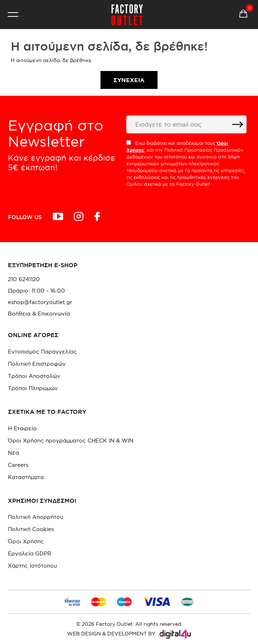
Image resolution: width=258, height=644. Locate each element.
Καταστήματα (26, 477)
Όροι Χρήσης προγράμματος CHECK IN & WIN (71, 441)
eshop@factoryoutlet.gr (40, 302)
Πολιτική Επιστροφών (37, 364)
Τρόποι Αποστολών (34, 376)
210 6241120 (24, 279)
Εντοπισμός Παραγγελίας (42, 352)
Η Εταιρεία (22, 428)
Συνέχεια (129, 80)
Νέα (13, 453)
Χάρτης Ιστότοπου (32, 566)
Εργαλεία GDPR (30, 553)
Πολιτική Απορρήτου (36, 517)
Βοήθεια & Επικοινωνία (39, 314)
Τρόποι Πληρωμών (33, 388)
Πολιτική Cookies (31, 529)
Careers (18, 465)
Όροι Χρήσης (26, 541)
